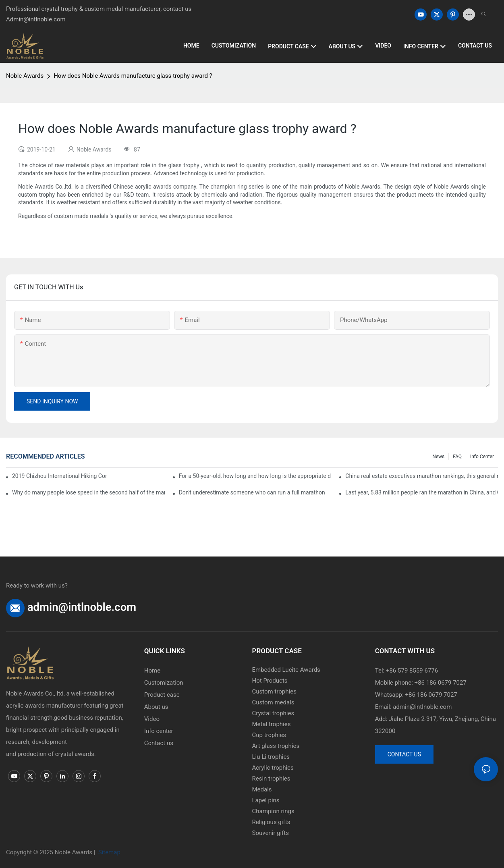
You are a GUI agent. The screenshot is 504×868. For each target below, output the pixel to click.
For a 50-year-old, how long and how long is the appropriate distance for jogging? (255, 476)
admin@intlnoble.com (82, 607)
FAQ (457, 457)
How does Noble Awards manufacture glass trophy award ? (133, 76)
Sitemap (109, 852)
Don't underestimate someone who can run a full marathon (252, 492)
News (438, 457)
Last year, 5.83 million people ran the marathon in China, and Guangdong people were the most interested (422, 492)
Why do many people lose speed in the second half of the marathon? (88, 492)
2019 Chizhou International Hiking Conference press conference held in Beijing (60, 476)
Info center (482, 457)
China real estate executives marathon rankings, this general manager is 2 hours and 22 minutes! (422, 476)
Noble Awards (25, 76)
